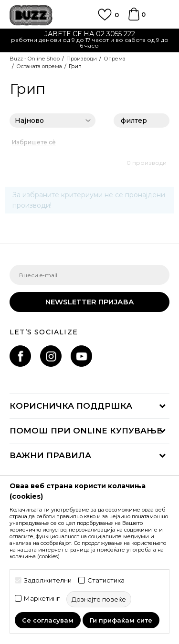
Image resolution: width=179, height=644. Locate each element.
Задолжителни (48, 580)
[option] (89, 41)
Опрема (115, 59)
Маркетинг (42, 599)
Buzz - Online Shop (35, 59)
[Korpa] (134, 19)
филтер (142, 121)
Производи (82, 59)
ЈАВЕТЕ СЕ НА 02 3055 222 (90, 34)
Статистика (106, 580)
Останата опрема (39, 66)
